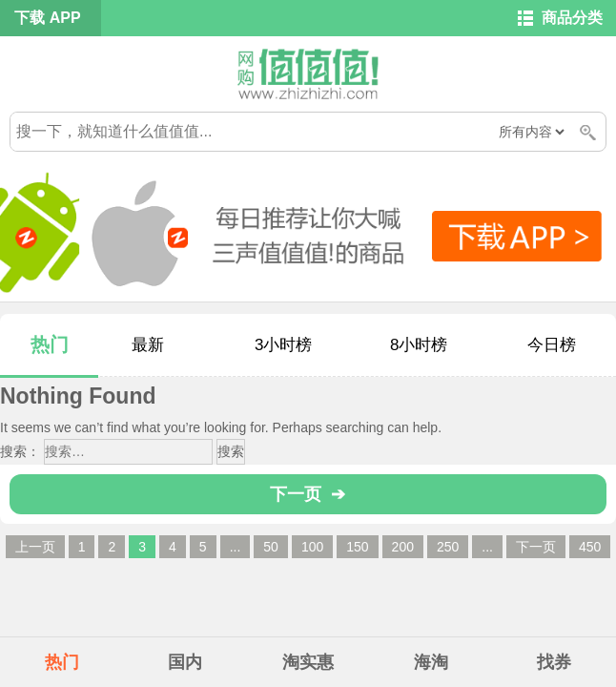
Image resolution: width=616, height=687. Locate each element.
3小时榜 (283, 345)
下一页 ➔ (308, 494)
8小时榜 (419, 345)
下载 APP (47, 18)
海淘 (431, 662)
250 (448, 547)
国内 (185, 662)
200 (403, 547)
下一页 (536, 547)
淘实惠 (308, 662)
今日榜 (552, 345)
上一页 (35, 547)
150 (357, 547)
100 (312, 547)
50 (271, 547)
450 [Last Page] (590, 547)
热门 (50, 344)
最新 (148, 345)
